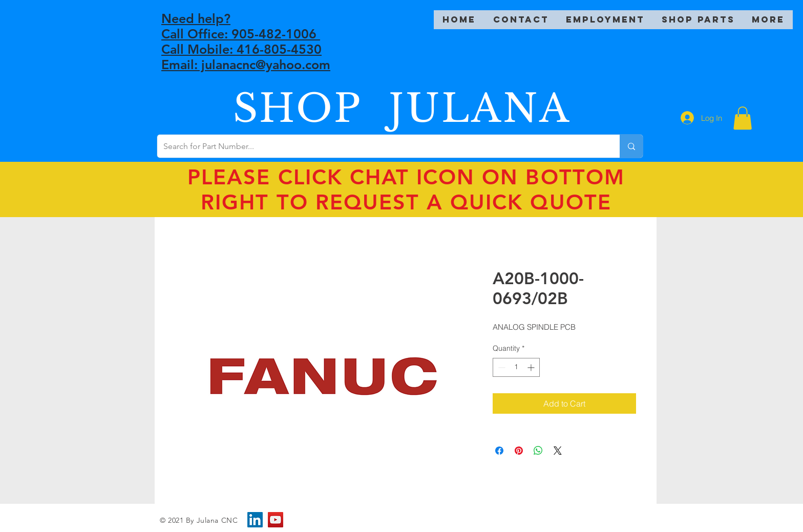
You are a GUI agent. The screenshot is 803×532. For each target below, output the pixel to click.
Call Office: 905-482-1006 (241, 34)
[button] (743, 118)
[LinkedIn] (255, 520)
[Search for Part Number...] (381, 146)
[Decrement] (501, 367)
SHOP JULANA (402, 108)
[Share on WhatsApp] (538, 451)
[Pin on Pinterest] (519, 451)
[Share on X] (558, 451)
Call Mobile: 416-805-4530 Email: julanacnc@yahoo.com (246, 57)
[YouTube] (276, 520)
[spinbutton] (516, 367)
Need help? (196, 18)
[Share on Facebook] (499, 451)
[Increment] (532, 367)
